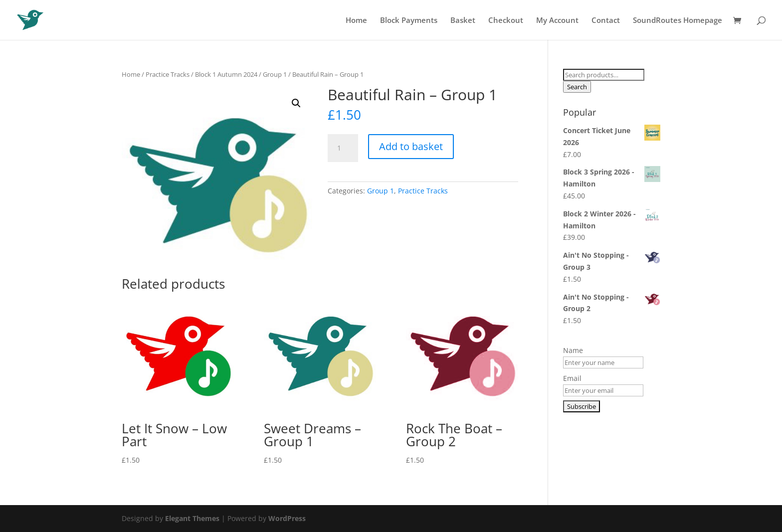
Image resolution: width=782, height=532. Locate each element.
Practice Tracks (168, 74)
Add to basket (411, 146)
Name (573, 350)
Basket (463, 21)
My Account (557, 21)
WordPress (287, 518)
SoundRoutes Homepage (678, 21)
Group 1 (275, 74)
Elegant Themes (192, 518)
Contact (606, 21)
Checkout (506, 21)
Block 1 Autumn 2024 (226, 74)
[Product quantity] (343, 148)
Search (577, 87)
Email (572, 378)
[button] (296, 103)
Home (356, 21)
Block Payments (409, 21)
